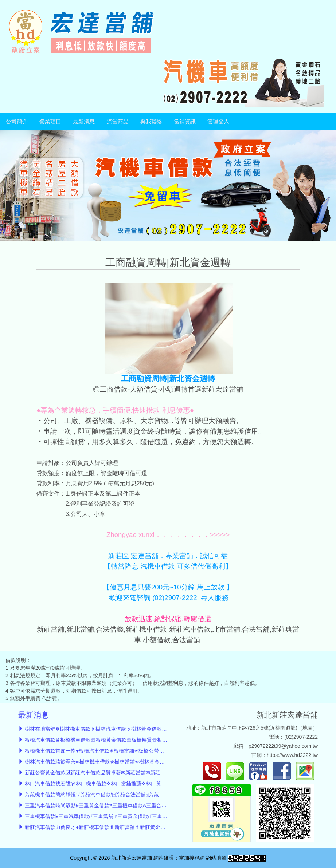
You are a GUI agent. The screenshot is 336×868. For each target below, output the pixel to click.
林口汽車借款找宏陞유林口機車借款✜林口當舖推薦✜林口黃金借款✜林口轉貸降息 (118, 784)
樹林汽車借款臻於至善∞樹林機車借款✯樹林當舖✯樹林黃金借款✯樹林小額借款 (115, 762)
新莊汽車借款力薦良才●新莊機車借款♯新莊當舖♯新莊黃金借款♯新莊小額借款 (116, 827)
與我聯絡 (151, 122)
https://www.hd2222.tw (292, 755)
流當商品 (118, 122)
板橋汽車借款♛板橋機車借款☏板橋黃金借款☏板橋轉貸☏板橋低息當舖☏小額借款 (119, 740)
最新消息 (84, 122)
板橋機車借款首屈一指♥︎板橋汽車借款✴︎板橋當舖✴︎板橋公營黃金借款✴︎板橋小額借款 (120, 751)
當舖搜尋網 (192, 858)
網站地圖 (216, 858)
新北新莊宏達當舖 (287, 715)
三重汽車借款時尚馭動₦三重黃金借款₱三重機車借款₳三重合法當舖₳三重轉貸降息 (118, 805)
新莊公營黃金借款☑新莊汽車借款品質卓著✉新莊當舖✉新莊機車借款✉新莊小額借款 (120, 773)
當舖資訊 (185, 122)
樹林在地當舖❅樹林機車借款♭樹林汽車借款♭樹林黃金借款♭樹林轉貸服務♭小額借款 (124, 729)
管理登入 (218, 122)
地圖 (308, 728)
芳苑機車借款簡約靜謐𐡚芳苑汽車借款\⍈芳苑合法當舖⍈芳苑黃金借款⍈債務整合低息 (119, 794)
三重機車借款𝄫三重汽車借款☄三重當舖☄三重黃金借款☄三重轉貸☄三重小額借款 (116, 816)
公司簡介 (17, 122)
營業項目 (50, 122)
